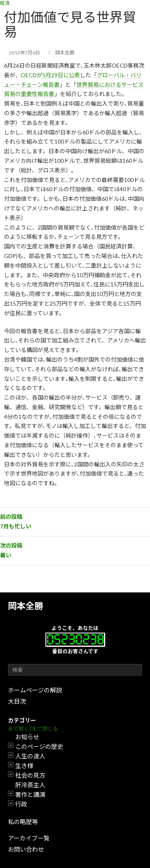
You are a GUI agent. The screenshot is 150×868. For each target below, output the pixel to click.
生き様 (24, 766)
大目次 (17, 701)
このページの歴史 (39, 746)
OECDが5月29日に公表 (50, 75)
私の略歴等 (23, 822)
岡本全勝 (26, 606)
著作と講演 (30, 794)
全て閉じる (45, 729)
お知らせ (27, 737)
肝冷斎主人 (30, 785)
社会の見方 (30, 775)
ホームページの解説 (35, 690)
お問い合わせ (26, 849)
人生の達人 (30, 756)
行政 (21, 804)
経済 (5, 3)
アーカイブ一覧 (29, 838)
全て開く (18, 729)
